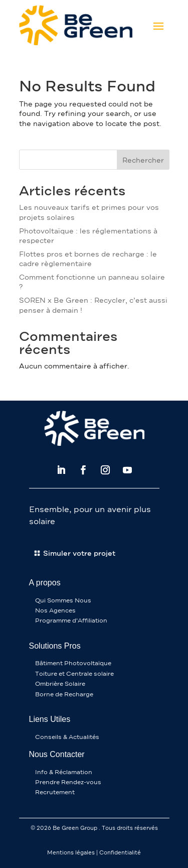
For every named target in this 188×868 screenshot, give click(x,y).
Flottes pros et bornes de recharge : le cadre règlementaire (88, 259)
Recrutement (55, 792)
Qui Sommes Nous (63, 600)
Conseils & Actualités (67, 737)
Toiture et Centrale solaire (74, 674)
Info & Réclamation (64, 772)
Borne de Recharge (64, 694)
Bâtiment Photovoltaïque (73, 663)
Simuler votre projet (79, 553)
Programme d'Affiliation (71, 621)
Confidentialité (120, 853)
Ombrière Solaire (60, 684)
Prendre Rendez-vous (68, 782)
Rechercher (143, 160)
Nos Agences (55, 610)
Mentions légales (71, 853)
